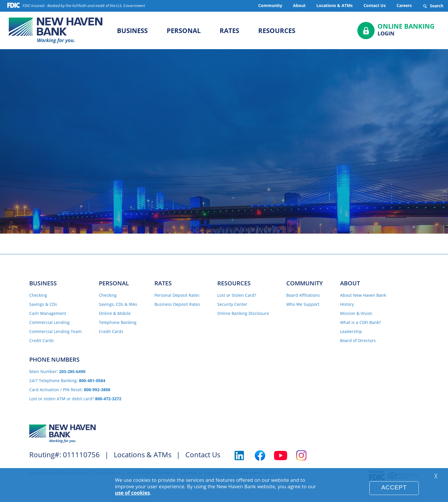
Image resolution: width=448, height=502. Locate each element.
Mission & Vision (356, 313)
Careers (404, 5)
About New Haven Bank (363, 295)
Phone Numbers (54, 359)
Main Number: (57, 372)
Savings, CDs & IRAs (118, 304)
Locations (278, 149)
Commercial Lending (49, 322)
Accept (394, 487)
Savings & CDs (43, 304)
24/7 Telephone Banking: (67, 381)
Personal (184, 30)
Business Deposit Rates (177, 304)
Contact (217, 149)
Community (270, 5)
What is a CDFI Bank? (360, 322)
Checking (38, 295)
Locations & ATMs (335, 5)
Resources (277, 30)
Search (433, 6)
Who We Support (303, 304)
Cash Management (48, 313)
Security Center (232, 304)
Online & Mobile (115, 313)
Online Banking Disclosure (243, 313)
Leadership (351, 332)
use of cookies (132, 493)
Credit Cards (42, 341)
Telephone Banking (118, 322)
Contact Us (375, 5)
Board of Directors (358, 341)
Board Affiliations (303, 295)
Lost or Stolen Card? (237, 295)
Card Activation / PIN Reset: (70, 390)
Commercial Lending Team (55, 332)
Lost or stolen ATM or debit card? (75, 399)
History (347, 304)
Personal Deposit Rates (177, 295)
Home (163, 149)
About (299, 5)
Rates (229, 30)
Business (132, 30)
